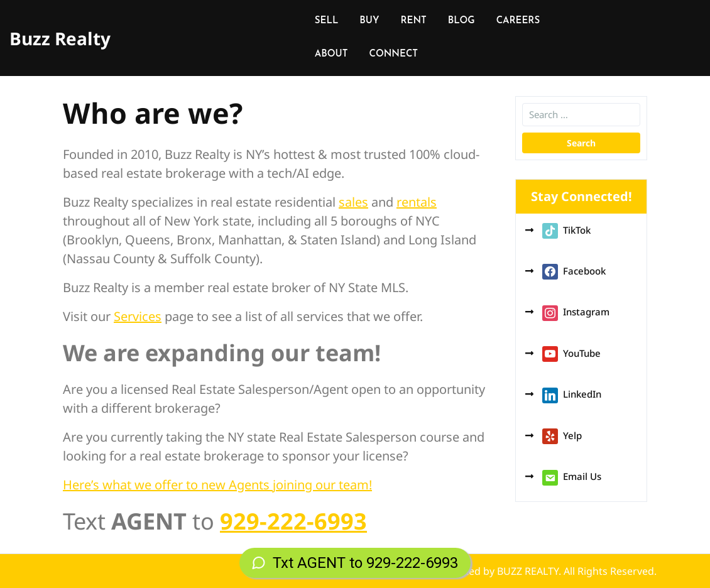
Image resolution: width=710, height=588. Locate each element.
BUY (369, 21)
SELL (327, 21)
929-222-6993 (293, 521)
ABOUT (331, 54)
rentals (417, 202)
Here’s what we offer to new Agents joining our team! (217, 485)
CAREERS (518, 21)
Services (138, 316)
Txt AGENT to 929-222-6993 (355, 563)
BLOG (461, 21)
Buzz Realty (60, 38)
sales (353, 202)
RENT (413, 21)
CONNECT (393, 54)
